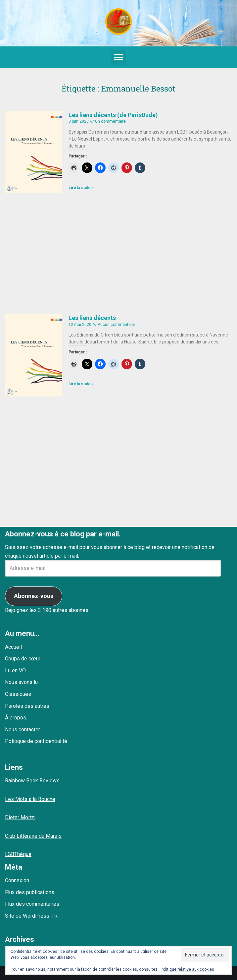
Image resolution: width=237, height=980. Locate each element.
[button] (119, 57)
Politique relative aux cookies (187, 969)
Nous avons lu (21, 682)
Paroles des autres (27, 706)
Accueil (13, 647)
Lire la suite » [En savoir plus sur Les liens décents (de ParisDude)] (81, 188)
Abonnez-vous (34, 596)
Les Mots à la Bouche (30, 799)
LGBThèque (18, 854)
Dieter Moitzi (20, 817)
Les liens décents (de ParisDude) (113, 115)
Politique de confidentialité (36, 741)
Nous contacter (23, 730)
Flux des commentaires (32, 904)
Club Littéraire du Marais (33, 836)
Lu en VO (15, 671)
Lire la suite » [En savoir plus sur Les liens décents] (81, 384)
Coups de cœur (23, 659)
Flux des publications (30, 892)
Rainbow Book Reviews (32, 781)
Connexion (17, 880)
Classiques (18, 694)
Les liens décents (92, 318)
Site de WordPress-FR (31, 916)
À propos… (17, 718)
